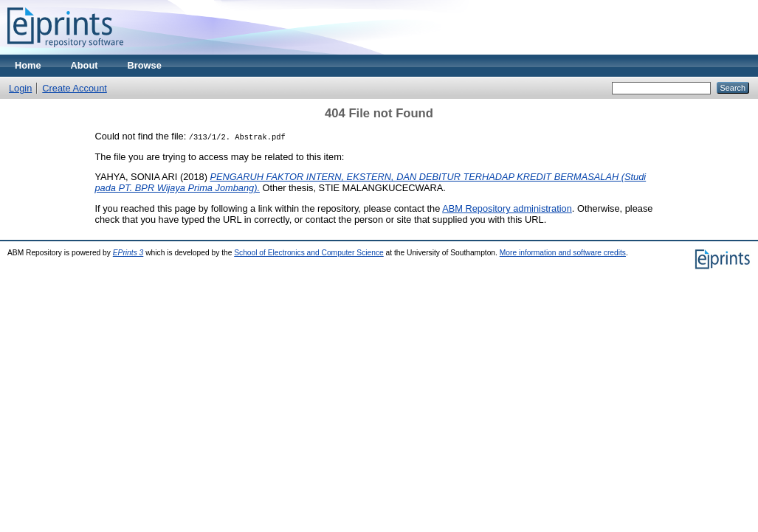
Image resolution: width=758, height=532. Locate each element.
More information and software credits (563, 253)
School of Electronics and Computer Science (309, 253)
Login (20, 88)
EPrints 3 (128, 253)
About (85, 65)
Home (28, 65)
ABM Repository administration (507, 208)
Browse (145, 65)
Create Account (75, 88)
